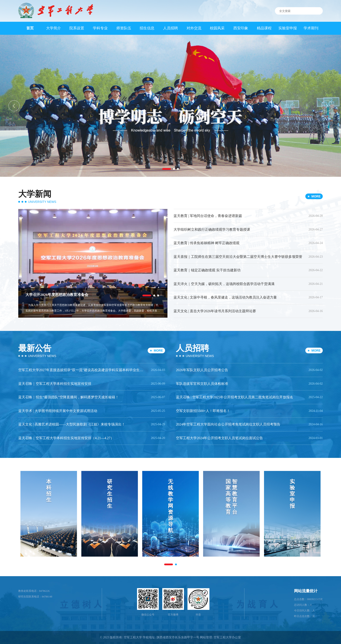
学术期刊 (311, 28)
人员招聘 (170, 28)
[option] (170, 106)
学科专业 (100, 28)
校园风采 (217, 28)
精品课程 (264, 28)
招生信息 (147, 28)
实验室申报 (288, 28)
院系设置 (77, 28)
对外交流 (194, 28)
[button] (14, 106)
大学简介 (53, 28)
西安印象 (241, 28)
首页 (30, 28)
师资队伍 (124, 28)
